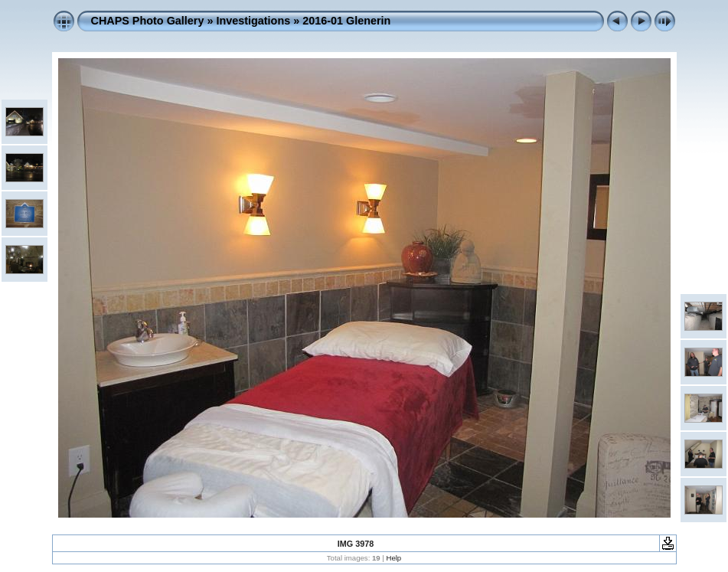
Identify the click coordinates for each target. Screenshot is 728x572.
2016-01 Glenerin (346, 21)
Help (393, 558)
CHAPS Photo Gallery (148, 21)
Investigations (253, 21)
